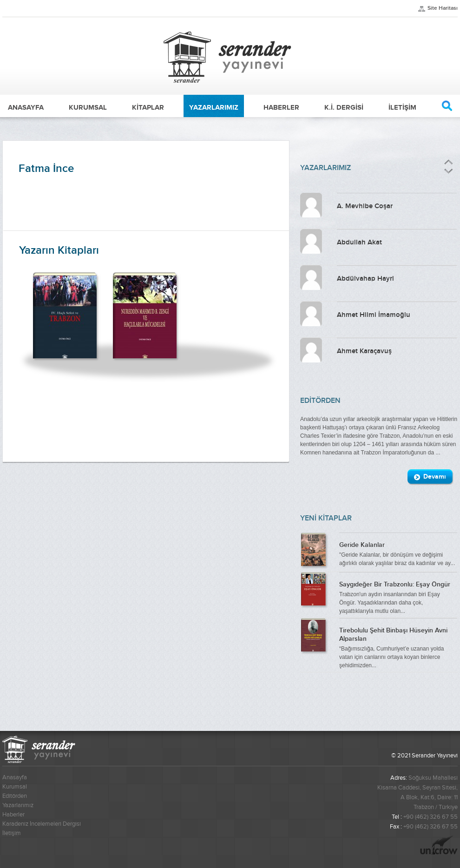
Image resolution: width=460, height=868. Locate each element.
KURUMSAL (88, 107)
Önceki (448, 162)
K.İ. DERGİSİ (344, 107)
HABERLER (281, 107)
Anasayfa (15, 777)
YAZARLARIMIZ (214, 107)
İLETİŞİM (402, 107)
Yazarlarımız (18, 805)
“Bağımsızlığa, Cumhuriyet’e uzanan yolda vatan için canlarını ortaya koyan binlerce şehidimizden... (398, 647)
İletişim (12, 833)
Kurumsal (15, 787)
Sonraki (448, 171)
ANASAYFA (26, 107)
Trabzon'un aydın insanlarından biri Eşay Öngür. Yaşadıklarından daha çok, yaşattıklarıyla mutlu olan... (398, 597)
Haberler (13, 815)
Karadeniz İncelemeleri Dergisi (42, 824)
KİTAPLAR (148, 107)
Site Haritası (443, 8)
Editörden (15, 796)
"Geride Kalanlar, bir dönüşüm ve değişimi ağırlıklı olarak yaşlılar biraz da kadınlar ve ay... (398, 553)
